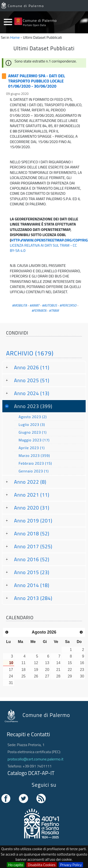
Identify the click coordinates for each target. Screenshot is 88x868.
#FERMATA (39, 311)
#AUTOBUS (50, 305)
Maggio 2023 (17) (34, 440)
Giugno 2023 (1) (33, 432)
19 (36, 670)
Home (15, 37)
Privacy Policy (71, 865)
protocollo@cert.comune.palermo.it (35, 759)
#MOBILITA (19, 305)
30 (82, 676)
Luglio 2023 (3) (32, 424)
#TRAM (54, 311)
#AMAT (34, 305)
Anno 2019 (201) (33, 521)
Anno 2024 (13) (32, 393)
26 (36, 676)
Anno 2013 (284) (33, 598)
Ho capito (16, 865)
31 (11, 683)
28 (58, 676)
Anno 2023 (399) (33, 406)
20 (47, 670)
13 (47, 663)
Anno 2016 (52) (32, 559)
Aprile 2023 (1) (32, 448)
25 (23, 676)
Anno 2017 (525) (33, 546)
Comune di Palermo (26, 6)
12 (36, 663)
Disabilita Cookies (42, 865)
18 (23, 670)
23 (82, 670)
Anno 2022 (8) (30, 482)
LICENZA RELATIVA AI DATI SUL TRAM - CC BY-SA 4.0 (43, 248)
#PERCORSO (68, 305)
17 (11, 670)
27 (47, 676)
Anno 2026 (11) (32, 367)
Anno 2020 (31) (32, 508)
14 (58, 663)
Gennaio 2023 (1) (34, 471)
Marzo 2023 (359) (34, 455)
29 (70, 676)
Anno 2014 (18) (32, 585)
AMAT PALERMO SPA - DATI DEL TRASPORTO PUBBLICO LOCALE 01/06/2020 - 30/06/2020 (37, 81)
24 (11, 676)
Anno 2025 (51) (32, 380)
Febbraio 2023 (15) (35, 463)
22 (70, 670)
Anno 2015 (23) (32, 572)
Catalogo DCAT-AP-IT (31, 773)
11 (23, 663)
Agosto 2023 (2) (33, 417)
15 (70, 663)
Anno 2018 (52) (32, 533)
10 (11, 663)
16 (82, 663)
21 (58, 670)
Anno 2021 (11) (32, 495)
